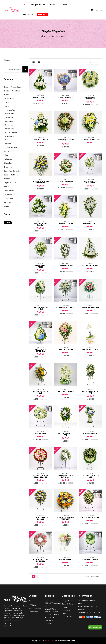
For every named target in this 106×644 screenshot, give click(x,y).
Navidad (8, 144)
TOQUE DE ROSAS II (65, 181)
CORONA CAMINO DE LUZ (90, 476)
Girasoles (8, 163)
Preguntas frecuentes (33, 605)
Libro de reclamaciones (51, 624)
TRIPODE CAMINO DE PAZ (65, 434)
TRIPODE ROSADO (65, 350)
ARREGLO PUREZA (41, 139)
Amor (7, 106)
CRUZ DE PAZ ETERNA (65, 392)
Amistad (8, 103)
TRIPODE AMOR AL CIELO (41, 308)
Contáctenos (34, 612)
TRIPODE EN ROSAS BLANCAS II (65, 476)
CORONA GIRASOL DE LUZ (41, 392)
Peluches (7, 202)
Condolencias (67, 616)
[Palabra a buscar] (13, 69)
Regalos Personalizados (14, 87)
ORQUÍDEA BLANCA (90, 350)
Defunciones (10, 140)
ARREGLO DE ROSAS (90, 266)
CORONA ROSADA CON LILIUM (41, 560)
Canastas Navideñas (13, 171)
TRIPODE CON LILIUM (90, 518)
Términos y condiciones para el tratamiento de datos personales (53, 609)
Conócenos (33, 601)
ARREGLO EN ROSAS (41, 97)
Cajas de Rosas (10, 183)
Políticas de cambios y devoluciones (50, 619)
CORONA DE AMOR (65, 560)
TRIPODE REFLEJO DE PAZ (90, 392)
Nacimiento (10, 114)
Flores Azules (10, 99)
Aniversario (9, 117)
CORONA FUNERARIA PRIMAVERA (65, 518)
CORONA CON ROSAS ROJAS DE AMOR (41, 476)
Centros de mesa (11, 175)
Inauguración (10, 121)
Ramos (7, 187)
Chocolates (9, 199)
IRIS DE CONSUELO (65, 97)
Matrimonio (10, 129)
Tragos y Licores (10, 195)
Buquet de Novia (11, 132)
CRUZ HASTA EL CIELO (90, 434)
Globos (7, 206)
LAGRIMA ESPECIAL (65, 224)
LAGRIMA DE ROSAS (65, 266)
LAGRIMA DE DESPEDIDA (90, 98)
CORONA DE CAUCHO (90, 560)
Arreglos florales (68, 601)
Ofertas (7, 155)
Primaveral (9, 125)
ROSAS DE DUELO (90, 224)
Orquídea (8, 167)
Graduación (9, 191)
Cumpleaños (10, 110)
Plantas (7, 179)
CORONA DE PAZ (41, 434)
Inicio (43, 36)
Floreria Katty (49, 641)
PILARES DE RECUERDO (65, 308)
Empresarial (10, 136)
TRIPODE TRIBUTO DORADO (41, 518)
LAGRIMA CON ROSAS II (65, 140)
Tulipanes (8, 159)
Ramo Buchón (9, 151)
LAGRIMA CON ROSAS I (90, 139)
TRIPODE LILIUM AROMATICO (90, 182)
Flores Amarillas (10, 147)
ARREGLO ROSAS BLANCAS (41, 224)
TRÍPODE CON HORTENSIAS (41, 350)
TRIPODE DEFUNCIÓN (90, 308)
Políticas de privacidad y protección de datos (53, 602)
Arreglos (7, 95)
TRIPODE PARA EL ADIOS (41, 266)
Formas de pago (35, 609)
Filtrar (8, 223)
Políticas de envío (52, 614)
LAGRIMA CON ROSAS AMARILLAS (41, 182)
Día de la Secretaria (12, 91)
